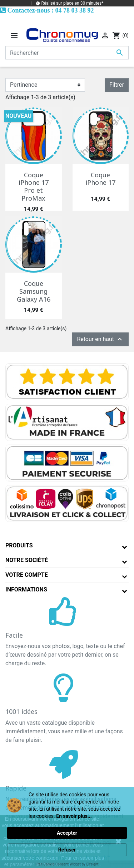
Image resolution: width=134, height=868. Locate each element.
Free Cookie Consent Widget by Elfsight (67, 864)
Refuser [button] (67, 850)
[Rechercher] (67, 53)
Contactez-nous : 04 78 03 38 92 (51, 10)
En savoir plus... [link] (74, 816)
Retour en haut (100, 339)
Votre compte (27, 575)
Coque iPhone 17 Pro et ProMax (34, 186)
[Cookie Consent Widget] (67, 827)
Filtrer (117, 85)
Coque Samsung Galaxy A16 (34, 291)
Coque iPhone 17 (100, 179)
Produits (19, 545)
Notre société (27, 560)
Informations (26, 589)
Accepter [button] (67, 833)
